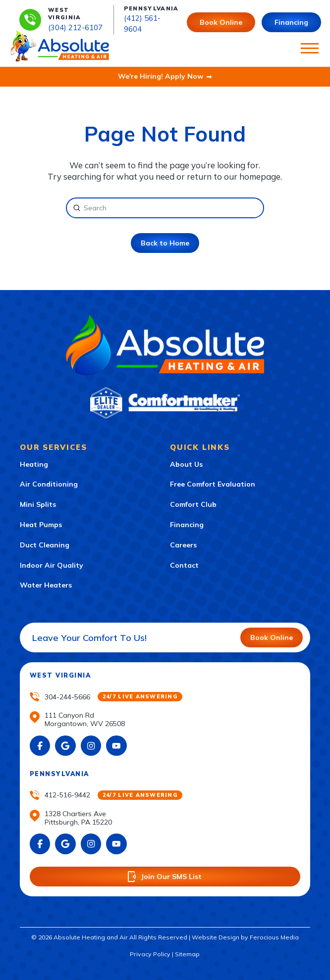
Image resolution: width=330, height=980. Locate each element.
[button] (310, 49)
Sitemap (187, 954)
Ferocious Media (274, 937)
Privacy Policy (150, 954)
